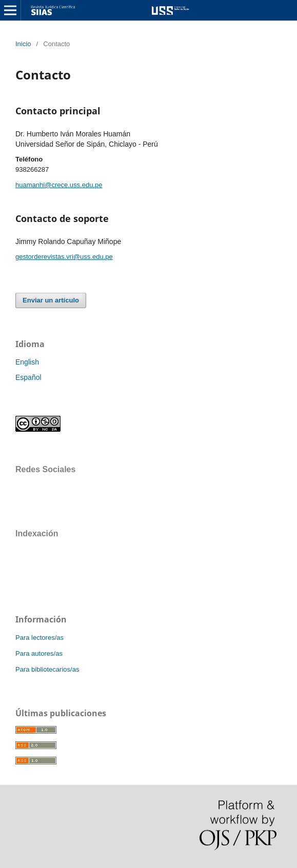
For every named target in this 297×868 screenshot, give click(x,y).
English (27, 362)
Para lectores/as (39, 638)
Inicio (23, 44)
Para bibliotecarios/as (47, 669)
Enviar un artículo (51, 300)
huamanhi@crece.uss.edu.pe (59, 185)
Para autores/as (39, 653)
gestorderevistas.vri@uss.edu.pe (64, 257)
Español (28, 377)
